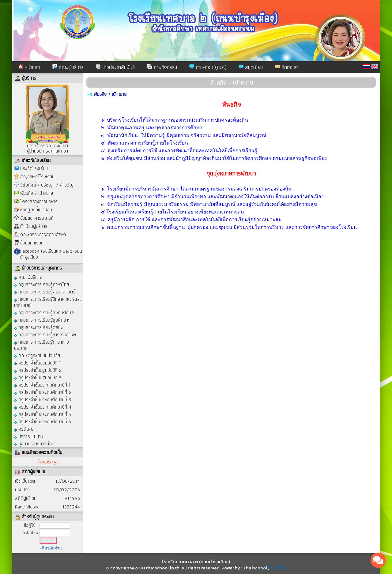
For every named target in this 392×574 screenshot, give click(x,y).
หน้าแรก (29, 67)
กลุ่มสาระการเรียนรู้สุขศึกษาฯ (42, 320)
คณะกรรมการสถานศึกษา (43, 234)
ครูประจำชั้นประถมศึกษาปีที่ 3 (43, 399)
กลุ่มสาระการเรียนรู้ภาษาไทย (41, 284)
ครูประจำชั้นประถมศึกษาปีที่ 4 (43, 407)
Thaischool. (255, 568)
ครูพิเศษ (24, 429)
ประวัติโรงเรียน (34, 168)
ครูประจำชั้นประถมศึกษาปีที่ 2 (43, 392)
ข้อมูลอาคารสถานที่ (37, 218)
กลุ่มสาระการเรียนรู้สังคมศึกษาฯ (45, 312)
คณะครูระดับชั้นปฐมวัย (37, 355)
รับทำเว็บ (278, 568)
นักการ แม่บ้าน (29, 436)
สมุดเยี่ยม (251, 67)
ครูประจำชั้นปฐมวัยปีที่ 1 (37, 363)
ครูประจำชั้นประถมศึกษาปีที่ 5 (43, 414)
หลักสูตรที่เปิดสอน (36, 210)
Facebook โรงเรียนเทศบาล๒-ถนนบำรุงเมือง (51, 254)
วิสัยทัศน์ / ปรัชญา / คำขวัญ (47, 185)
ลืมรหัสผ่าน (52, 548)
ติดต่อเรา (287, 67)
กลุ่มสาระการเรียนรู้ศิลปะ (38, 327)
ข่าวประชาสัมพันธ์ (115, 67)
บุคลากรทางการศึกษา (35, 443)
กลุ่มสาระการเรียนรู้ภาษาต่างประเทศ (41, 345)
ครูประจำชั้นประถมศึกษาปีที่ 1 (42, 385)
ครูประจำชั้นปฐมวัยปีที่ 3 (38, 377)
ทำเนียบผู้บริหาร (34, 226)
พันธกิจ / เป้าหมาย (37, 193)
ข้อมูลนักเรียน (32, 243)
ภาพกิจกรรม (162, 67)
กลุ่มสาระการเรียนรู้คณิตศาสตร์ (45, 291)
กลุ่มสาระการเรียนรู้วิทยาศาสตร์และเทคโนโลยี (48, 302)
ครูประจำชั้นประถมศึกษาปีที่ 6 (43, 421)
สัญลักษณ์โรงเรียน (37, 177)
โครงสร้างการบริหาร (39, 201)
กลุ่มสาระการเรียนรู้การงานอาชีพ (45, 334)
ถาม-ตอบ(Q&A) (208, 67)
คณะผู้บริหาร (68, 67)
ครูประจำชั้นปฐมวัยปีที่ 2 (38, 370)
